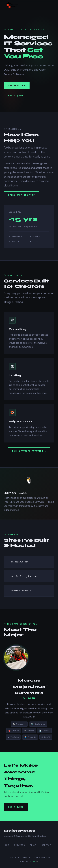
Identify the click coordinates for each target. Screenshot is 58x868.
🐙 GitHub (14, 731)
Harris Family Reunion (24, 577)
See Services (17, 85)
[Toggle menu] (52, 5)
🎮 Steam (29, 731)
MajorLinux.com (20, 563)
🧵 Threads (30, 738)
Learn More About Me (21, 196)
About (33, 845)
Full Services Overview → (29, 451)
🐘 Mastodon (19, 725)
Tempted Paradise (21, 591)
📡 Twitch (44, 731)
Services (19, 845)
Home (6, 845)
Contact (46, 845)
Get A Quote (16, 96)
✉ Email (46, 738)
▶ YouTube (13, 738)
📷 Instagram (38, 725)
